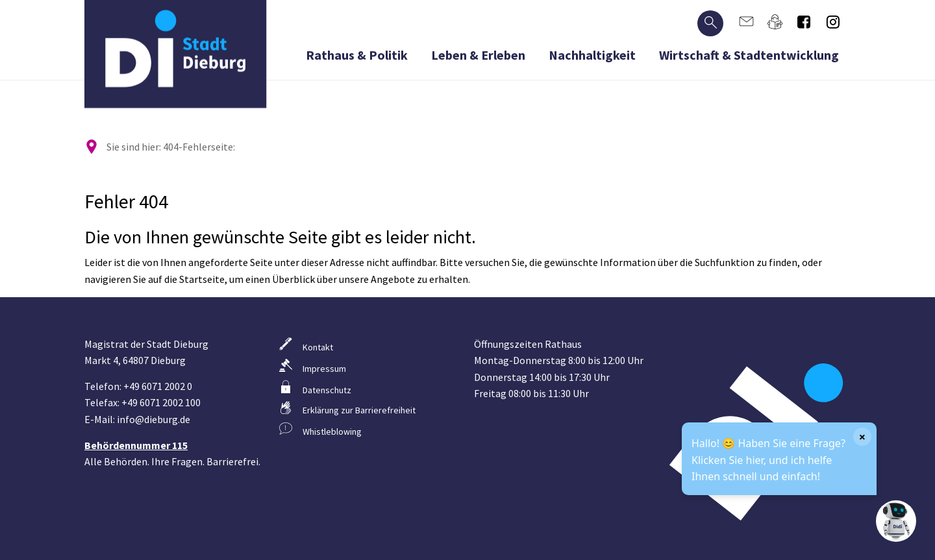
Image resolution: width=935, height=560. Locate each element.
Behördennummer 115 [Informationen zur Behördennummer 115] (136, 445)
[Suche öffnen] (710, 23)
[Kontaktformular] (746, 22)
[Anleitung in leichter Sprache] (776, 22)
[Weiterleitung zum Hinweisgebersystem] (370, 430)
